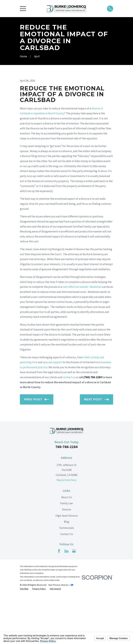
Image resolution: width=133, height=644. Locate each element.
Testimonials (66, 577)
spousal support (52, 411)
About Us (67, 546)
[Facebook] (59, 600)
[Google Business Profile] (74, 600)
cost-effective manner (75, 336)
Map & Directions (66, 529)
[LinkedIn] (66, 600)
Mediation (96, 336)
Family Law (66, 552)
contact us (69, 426)
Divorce (67, 558)
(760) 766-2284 (93, 426)
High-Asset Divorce (67, 564)
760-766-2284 (66, 495)
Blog (67, 571)
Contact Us (67, 583)
